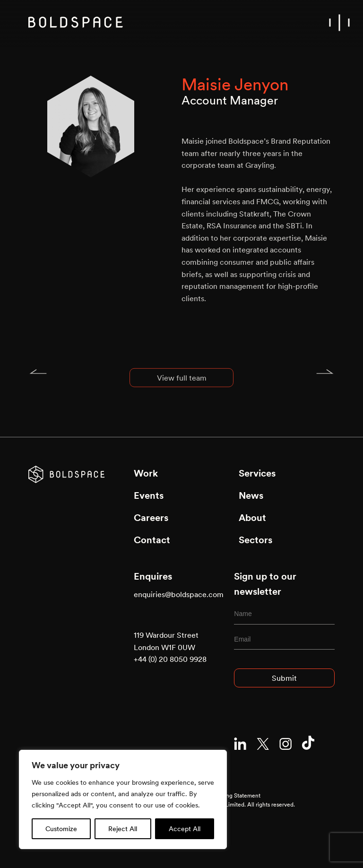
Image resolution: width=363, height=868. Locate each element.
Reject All (123, 829)
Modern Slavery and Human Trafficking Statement (197, 795)
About (252, 518)
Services (257, 473)
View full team (182, 385)
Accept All (185, 829)
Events (149, 495)
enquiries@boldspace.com (179, 594)
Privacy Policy (151, 786)
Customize (61, 829)
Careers (151, 518)
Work (146, 473)
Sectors (255, 540)
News (251, 495)
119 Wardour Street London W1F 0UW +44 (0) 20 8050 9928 (170, 647)
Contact (152, 540)
